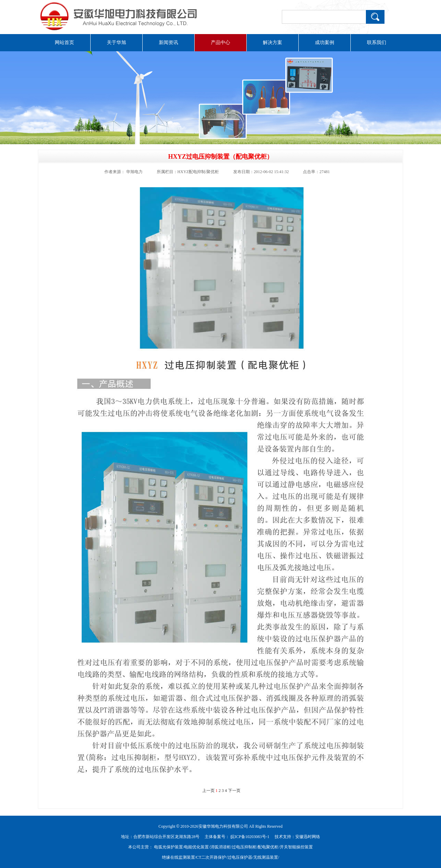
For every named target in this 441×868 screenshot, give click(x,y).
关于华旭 (116, 43)
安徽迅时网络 (308, 837)
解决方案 (273, 43)
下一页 (234, 791)
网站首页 (64, 43)
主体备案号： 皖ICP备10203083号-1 (237, 837)
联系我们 (377, 43)
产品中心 (220, 43)
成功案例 (325, 43)
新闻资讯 (168, 43)
